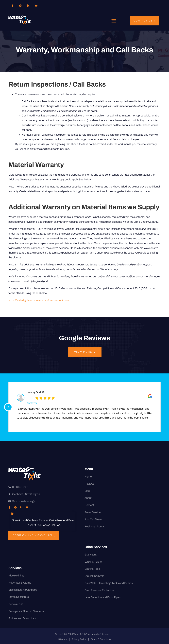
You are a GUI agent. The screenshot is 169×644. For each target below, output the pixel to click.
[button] (114, 21)
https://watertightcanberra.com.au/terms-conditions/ (39, 300)
